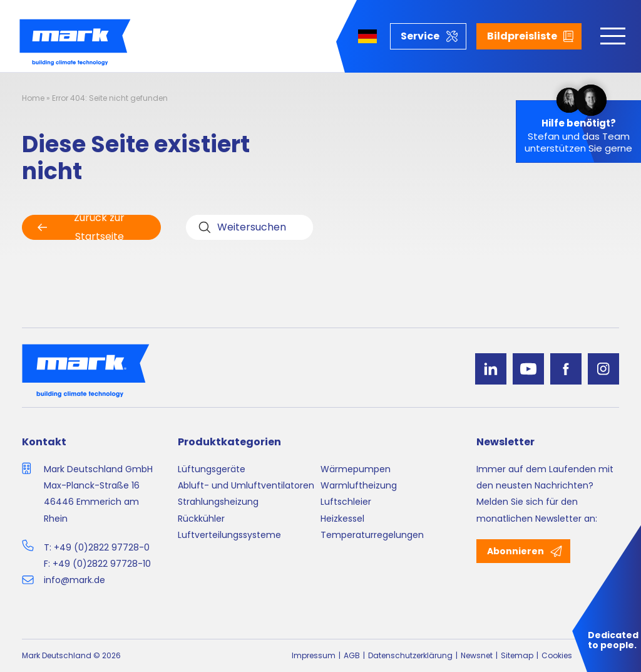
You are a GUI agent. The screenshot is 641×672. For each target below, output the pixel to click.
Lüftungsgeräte (212, 469)
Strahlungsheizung (218, 502)
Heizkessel (342, 519)
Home (33, 98)
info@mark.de (74, 580)
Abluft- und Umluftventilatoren (246, 485)
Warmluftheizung (359, 485)
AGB (352, 655)
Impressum (314, 655)
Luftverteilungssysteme (229, 535)
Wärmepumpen (356, 469)
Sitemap (517, 655)
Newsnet (477, 655)
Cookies (557, 655)
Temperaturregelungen (372, 535)
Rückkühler (201, 519)
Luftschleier (346, 502)
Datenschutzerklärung (410, 655)
